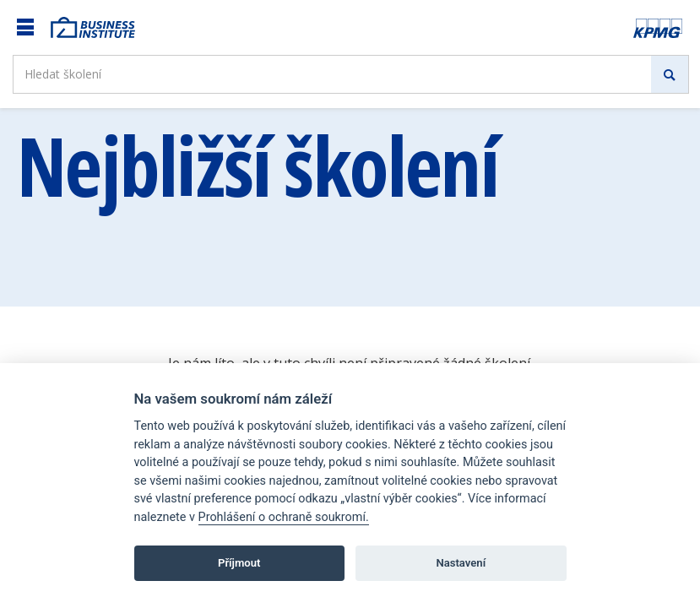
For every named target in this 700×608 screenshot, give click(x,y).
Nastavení (461, 563)
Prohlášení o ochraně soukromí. (284, 517)
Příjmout (239, 563)
